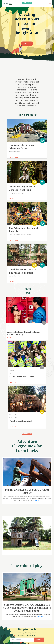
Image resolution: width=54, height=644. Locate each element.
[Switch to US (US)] (10, 3)
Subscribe (39, 640)
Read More (36, 501)
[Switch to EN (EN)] (4, 3)
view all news (27, 433)
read (11, 338)
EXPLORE (27, 44)
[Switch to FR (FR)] (7, 3)
